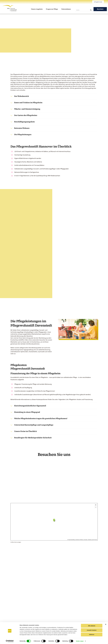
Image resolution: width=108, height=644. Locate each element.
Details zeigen (80, 641)
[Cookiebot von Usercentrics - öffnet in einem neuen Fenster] (10, 641)
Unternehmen (66, 9)
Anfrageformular (98, 2)
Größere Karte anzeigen (16, 542)
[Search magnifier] (91, 10)
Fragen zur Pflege (52, 9)
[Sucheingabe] (83, 10)
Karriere (100, 9)
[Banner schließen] (106, 624)
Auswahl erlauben (92, 630)
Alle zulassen (92, 626)
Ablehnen (92, 634)
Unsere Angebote (37, 9)
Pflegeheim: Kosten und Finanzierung (81, 400)
